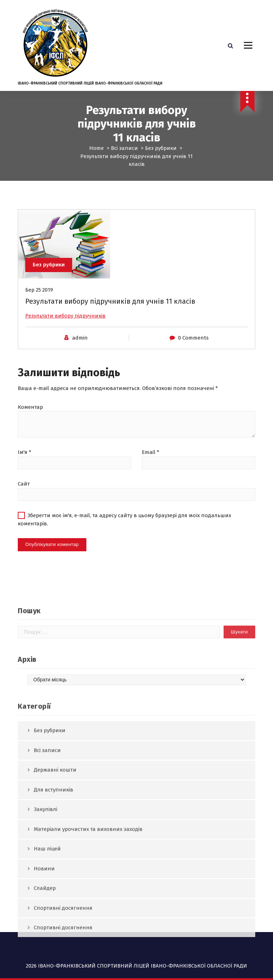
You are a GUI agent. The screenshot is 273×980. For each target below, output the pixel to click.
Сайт (24, 491)
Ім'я (25, 459)
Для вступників (53, 936)
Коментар (30, 414)
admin (80, 345)
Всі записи (124, 148)
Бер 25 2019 (39, 297)
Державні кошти (55, 916)
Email (151, 459)
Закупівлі (45, 955)
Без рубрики (161, 148)
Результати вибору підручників (65, 323)
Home (97, 148)
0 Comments (193, 345)
